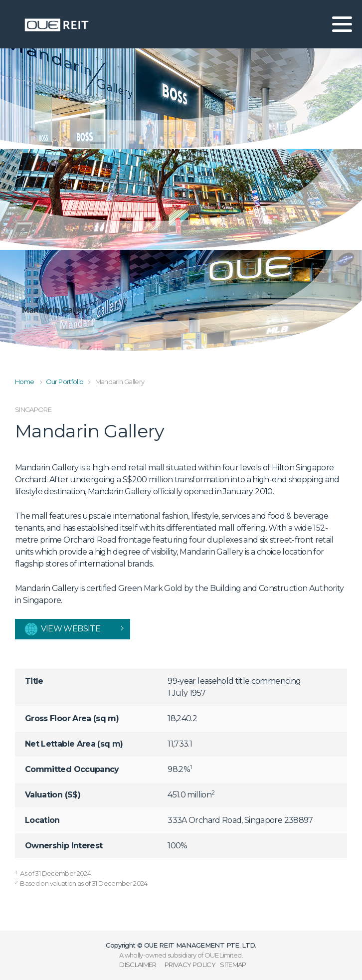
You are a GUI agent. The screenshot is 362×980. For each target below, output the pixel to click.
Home (24, 382)
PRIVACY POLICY (190, 965)
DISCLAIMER (138, 965)
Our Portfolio (65, 382)
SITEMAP (233, 965)
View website (63, 629)
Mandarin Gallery (120, 382)
